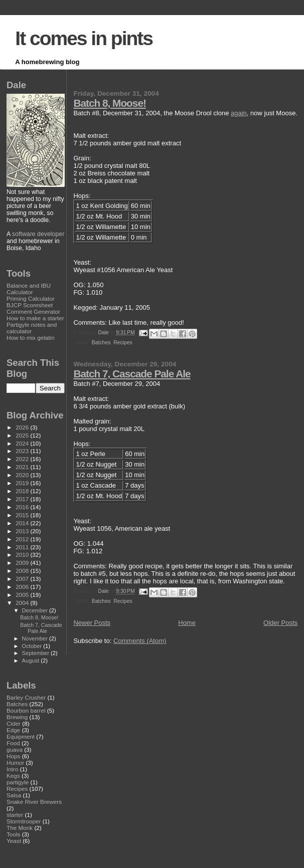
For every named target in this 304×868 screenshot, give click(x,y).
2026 (23, 427)
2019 (23, 483)
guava (15, 749)
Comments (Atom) (140, 641)
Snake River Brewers (34, 802)
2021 (23, 467)
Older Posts (280, 623)
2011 (23, 547)
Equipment (21, 736)
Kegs (13, 776)
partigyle (18, 782)
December (36, 610)
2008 (23, 571)
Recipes (123, 343)
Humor (15, 763)
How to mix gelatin (31, 338)
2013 (23, 531)
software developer (38, 234)
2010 (23, 555)
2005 (23, 595)
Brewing (17, 717)
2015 (23, 515)
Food (13, 743)
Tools (13, 834)
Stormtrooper (24, 821)
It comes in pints (84, 38)
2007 (23, 579)
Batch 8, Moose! (109, 103)
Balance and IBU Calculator (29, 289)
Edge (13, 730)
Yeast (14, 841)
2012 (23, 539)
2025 (23, 435)
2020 (23, 475)
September (37, 653)
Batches (101, 343)
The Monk (20, 828)
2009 (23, 563)
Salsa (14, 795)
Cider (14, 723)
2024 (23, 443)
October (33, 646)
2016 (23, 507)
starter (15, 815)
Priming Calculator (31, 298)
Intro (12, 769)
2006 (23, 587)
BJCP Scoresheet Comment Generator (33, 308)
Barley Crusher (26, 697)
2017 (23, 499)
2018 (23, 491)
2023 (23, 451)
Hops (13, 756)
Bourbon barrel (26, 710)
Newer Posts (92, 623)
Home (187, 623)
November (36, 638)
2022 (23, 459)
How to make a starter (35, 318)
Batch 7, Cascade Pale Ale (132, 374)
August (32, 661)
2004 (23, 603)
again (239, 113)
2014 (23, 523)
